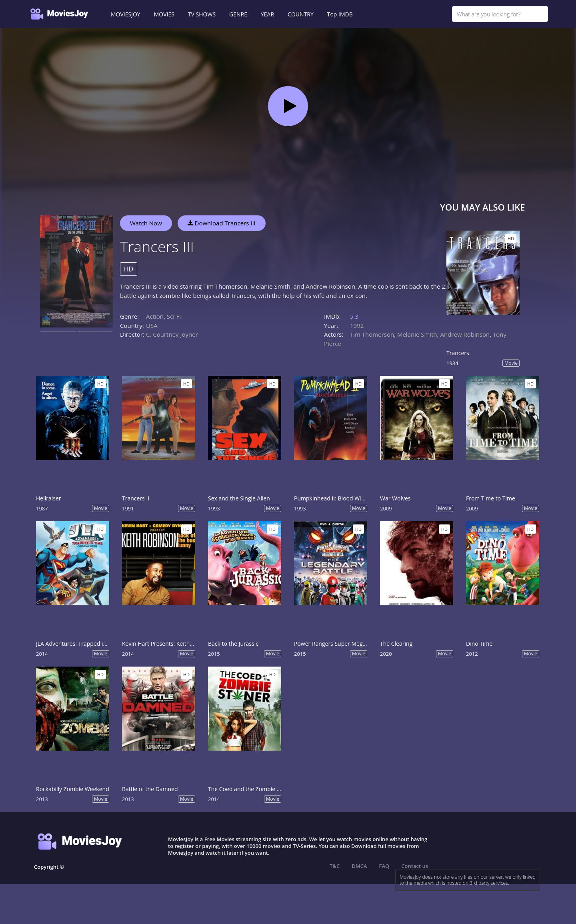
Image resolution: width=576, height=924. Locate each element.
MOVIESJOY (126, 14)
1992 (357, 325)
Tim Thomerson (372, 334)
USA (152, 325)
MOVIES (164, 14)
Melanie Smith (417, 334)
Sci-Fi (174, 316)
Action (155, 316)
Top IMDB (340, 14)
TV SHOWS (202, 14)
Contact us (415, 866)
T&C (335, 866)
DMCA (359, 866)
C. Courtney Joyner (172, 334)
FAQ (384, 866)
